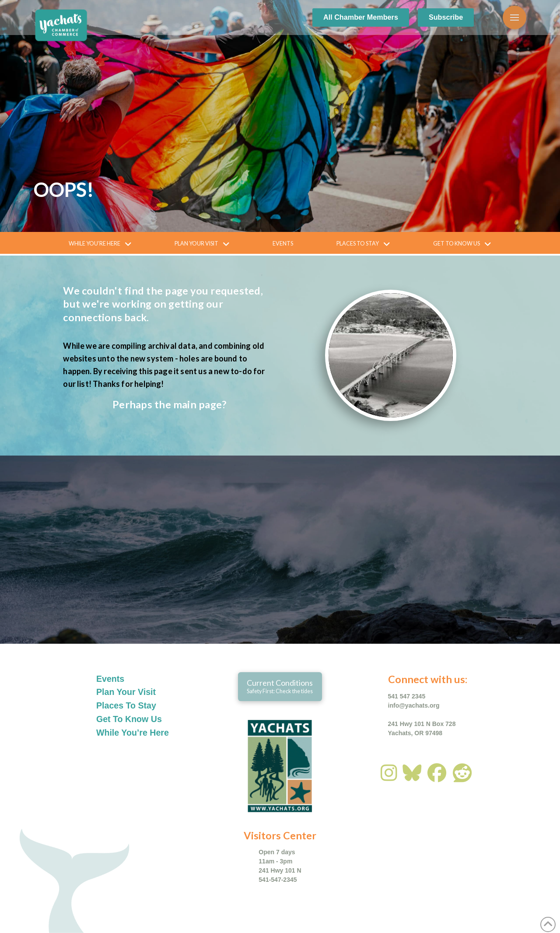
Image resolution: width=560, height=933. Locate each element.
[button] (514, 18)
